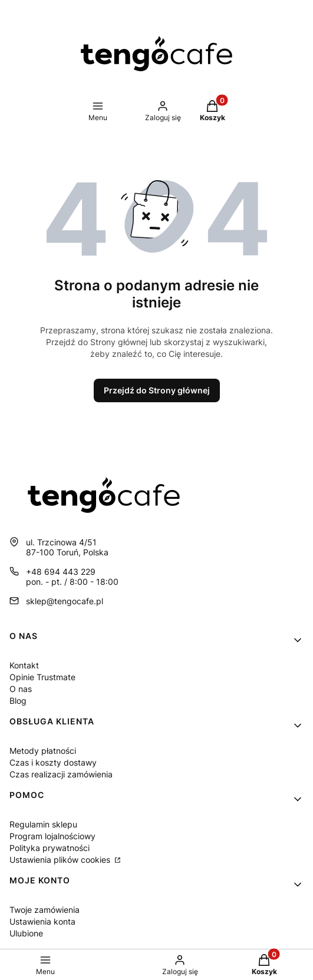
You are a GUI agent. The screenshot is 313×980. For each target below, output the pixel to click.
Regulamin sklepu (43, 824)
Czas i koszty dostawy (53, 762)
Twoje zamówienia (45, 910)
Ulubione (26, 933)
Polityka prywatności (50, 848)
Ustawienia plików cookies (61, 860)
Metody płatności (43, 751)
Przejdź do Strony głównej (157, 390)
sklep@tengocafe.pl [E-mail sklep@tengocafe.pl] (65, 601)
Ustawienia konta (42, 921)
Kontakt (24, 665)
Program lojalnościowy (52, 836)
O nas (21, 689)
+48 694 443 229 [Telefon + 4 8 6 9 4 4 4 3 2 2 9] (61, 572)
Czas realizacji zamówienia (61, 774)
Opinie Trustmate (42, 677)
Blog (18, 701)
